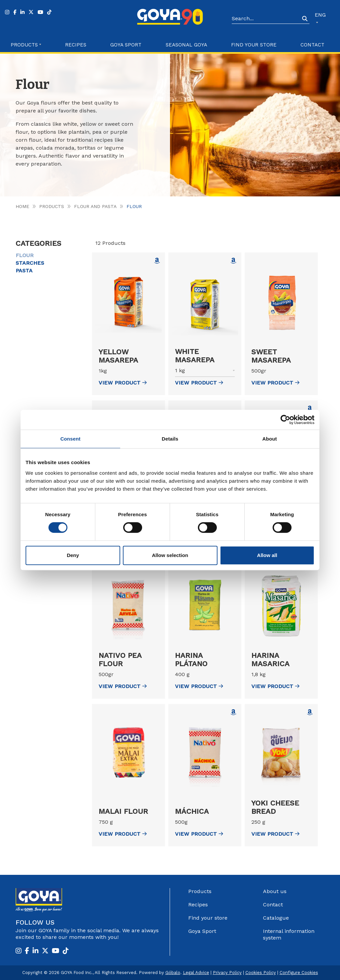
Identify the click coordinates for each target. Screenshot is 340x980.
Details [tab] (170, 439)
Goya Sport (126, 45)
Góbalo (173, 973)
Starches (30, 263)
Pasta (24, 271)
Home (22, 206)
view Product (123, 383)
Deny (73, 555)
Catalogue (276, 918)
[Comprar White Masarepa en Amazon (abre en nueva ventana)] (233, 261)
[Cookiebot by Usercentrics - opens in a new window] (285, 420)
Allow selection (170, 555)
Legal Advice (196, 973)
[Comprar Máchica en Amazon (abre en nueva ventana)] (233, 712)
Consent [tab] (71, 439)
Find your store (254, 45)
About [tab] (270, 439)
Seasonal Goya (186, 45)
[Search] (266, 19)
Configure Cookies (299, 973)
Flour (25, 255)
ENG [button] (320, 15)
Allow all (267, 555)
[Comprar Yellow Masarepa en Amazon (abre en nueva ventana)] (157, 261)
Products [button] (24, 45)
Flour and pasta (95, 206)
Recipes (76, 45)
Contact (312, 45)
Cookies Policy (261, 973)
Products (52, 206)
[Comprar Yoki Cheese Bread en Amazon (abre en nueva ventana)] (310, 712)
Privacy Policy (227, 973)
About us (275, 891)
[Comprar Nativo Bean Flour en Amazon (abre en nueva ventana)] (310, 409)
